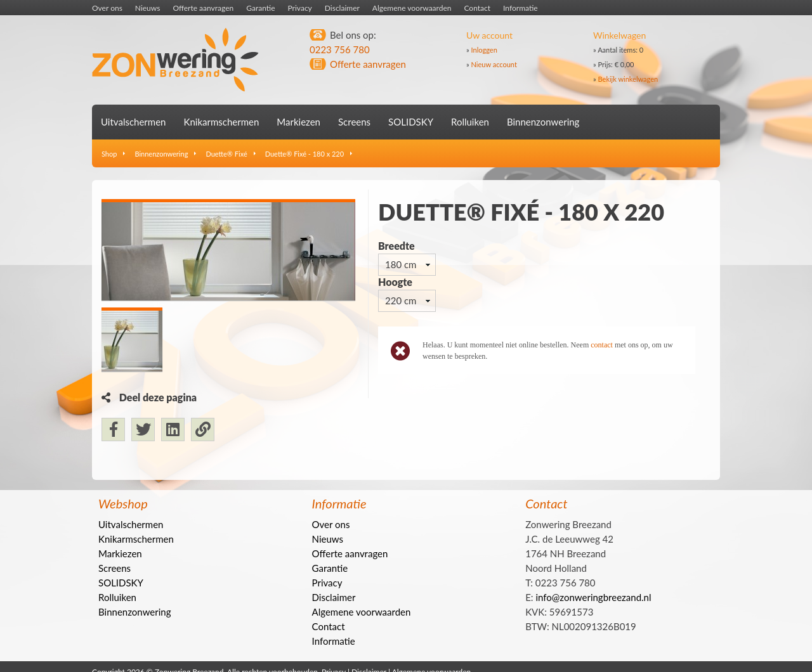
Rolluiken (470, 122)
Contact (477, 8)
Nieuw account (494, 64)
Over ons (107, 8)
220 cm (401, 300)
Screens (354, 122)
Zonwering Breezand (175, 60)
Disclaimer (342, 8)
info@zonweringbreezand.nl (593, 610)
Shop (109, 154)
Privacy (300, 8)
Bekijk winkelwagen (628, 79)
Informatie (521, 8)
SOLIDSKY (411, 122)
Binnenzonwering (543, 122)
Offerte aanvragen (203, 8)
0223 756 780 (340, 49)
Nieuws (148, 8)
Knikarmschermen (221, 122)
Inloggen (484, 50)
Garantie (260, 8)
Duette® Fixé (226, 154)
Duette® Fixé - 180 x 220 (304, 154)
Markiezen (298, 122)
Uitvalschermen (133, 122)
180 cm (401, 264)
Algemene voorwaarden (412, 8)
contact (602, 345)
